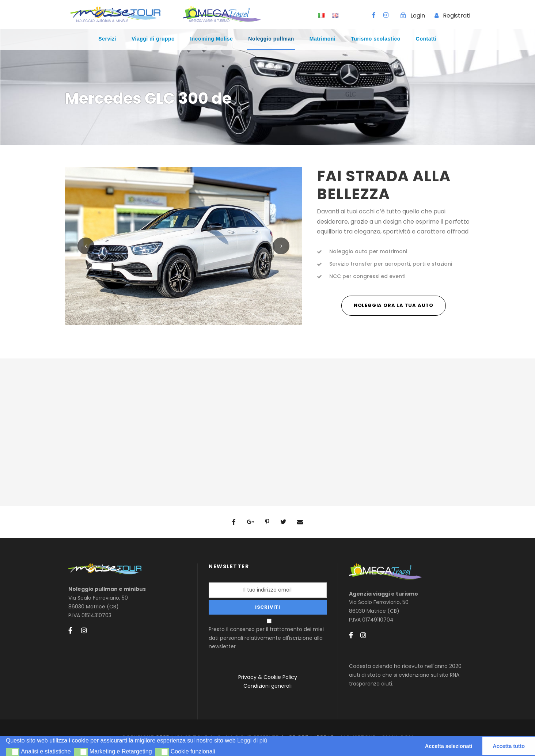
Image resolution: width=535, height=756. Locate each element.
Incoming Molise (211, 39)
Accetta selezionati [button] (449, 746)
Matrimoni (322, 39)
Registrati (457, 16)
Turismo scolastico (376, 39)
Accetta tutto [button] (509, 746)
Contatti (426, 39)
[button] (13, 752)
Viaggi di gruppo (153, 39)
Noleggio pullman (271, 39)
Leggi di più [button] (252, 740)
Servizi (107, 39)
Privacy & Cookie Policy (268, 677)
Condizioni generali (267, 686)
